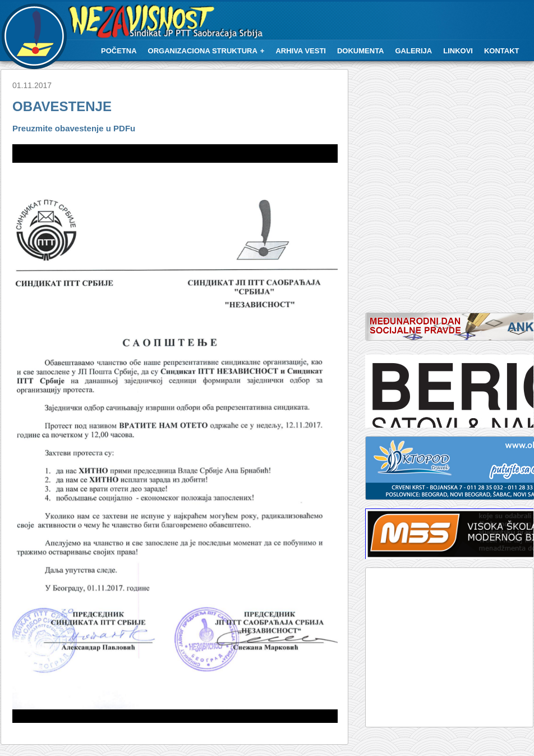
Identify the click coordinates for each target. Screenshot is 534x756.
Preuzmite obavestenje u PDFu (74, 128)
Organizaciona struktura (203, 51)
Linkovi (458, 51)
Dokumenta (361, 51)
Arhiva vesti (301, 51)
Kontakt (502, 51)
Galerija (414, 51)
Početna (119, 51)
